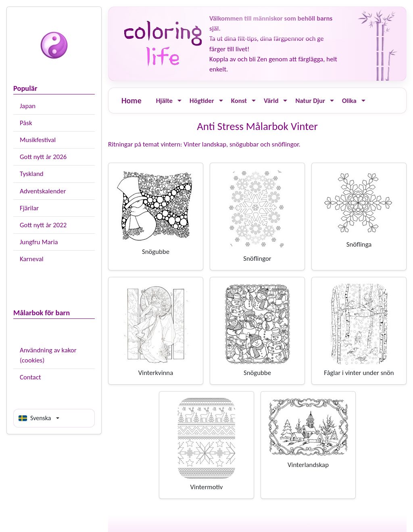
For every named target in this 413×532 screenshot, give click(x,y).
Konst (239, 101)
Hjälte (164, 101)
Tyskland (32, 174)
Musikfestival (38, 140)
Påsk (26, 123)
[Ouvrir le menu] (179, 101)
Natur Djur (310, 101)
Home (131, 101)
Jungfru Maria (39, 242)
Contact (30, 377)
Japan (28, 106)
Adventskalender (43, 191)
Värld (271, 101)
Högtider (202, 101)
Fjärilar (29, 208)
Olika (349, 101)
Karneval (32, 259)
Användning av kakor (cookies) (48, 355)
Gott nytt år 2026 (43, 157)
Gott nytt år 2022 (43, 225)
